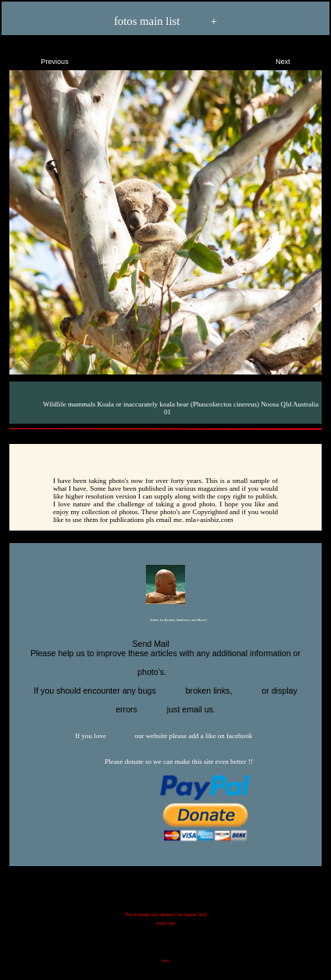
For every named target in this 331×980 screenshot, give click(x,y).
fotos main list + (165, 22)
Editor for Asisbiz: (165, 621)
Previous (41, 59)
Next (296, 59)
